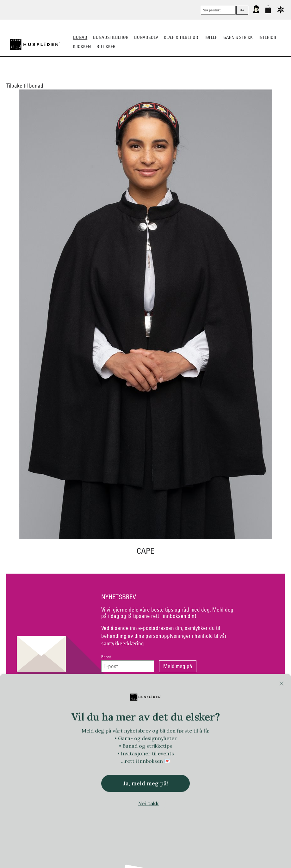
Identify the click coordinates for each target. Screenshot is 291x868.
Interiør (267, 37)
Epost (106, 657)
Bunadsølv (146, 37)
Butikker (106, 46)
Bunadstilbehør (111, 37)
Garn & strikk (238, 37)
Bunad (80, 37)
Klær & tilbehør (181, 37)
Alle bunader (38, 78)
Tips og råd (255, 78)
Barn (99, 78)
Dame (64, 78)
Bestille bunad (221, 78)
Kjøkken (82, 46)
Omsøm (159, 78)
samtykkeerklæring (123, 643)
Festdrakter (186, 78)
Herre (82, 78)
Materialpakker (128, 78)
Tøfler (211, 37)
